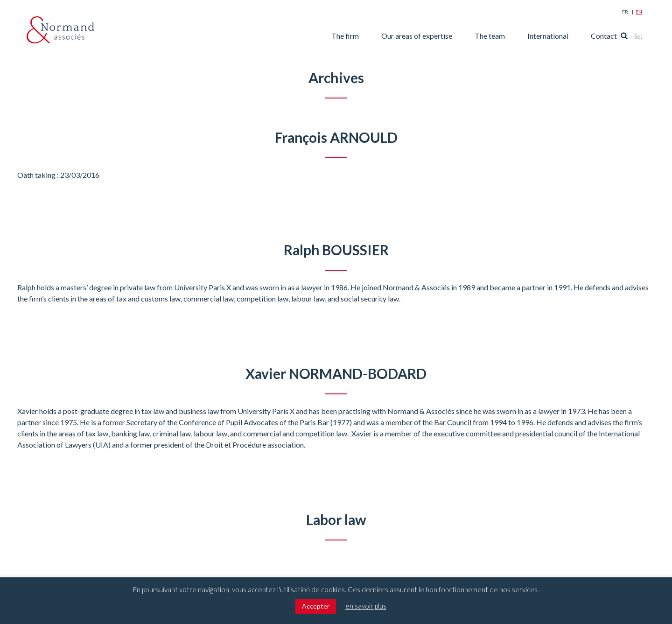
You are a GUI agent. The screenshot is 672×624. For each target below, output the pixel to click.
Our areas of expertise (432, 36)
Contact (619, 36)
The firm (360, 36)
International (563, 36)
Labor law (336, 519)
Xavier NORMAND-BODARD (336, 373)
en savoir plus (366, 606)
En (639, 12)
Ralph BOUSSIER (336, 250)
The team (505, 36)
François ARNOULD (336, 137)
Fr (625, 12)
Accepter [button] (316, 606)
